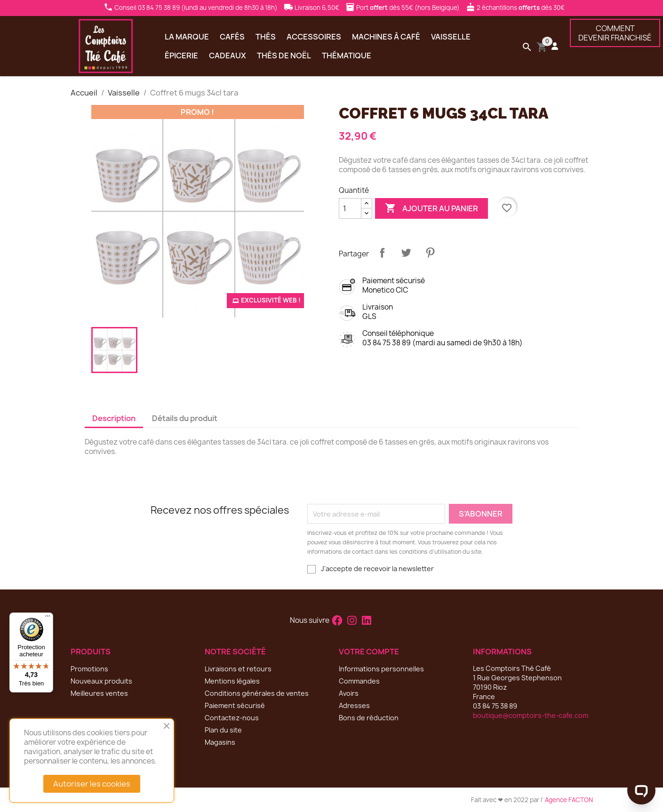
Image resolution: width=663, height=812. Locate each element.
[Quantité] (350, 208)
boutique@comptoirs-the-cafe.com (531, 715)
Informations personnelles (381, 669)
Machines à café (386, 37)
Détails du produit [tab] (185, 418)
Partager (382, 253)
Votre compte (369, 652)
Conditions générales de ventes (257, 693)
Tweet (406, 253)
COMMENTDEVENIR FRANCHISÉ (615, 33)
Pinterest (430, 253)
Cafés (232, 37)
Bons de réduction (369, 718)
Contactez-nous (232, 718)
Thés (266, 37)
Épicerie (181, 56)
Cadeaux (228, 56)
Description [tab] (114, 418)
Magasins (220, 742)
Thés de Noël (284, 56)
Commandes (359, 681)
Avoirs (349, 693)
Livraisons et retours (238, 669)
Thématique (347, 56)
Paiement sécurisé (235, 705)
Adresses (354, 705)
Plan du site (223, 730)
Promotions (89, 669)
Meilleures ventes (99, 693)
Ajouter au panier (431, 208)
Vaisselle (451, 37)
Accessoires (314, 37)
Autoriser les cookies (92, 784)
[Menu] (48, 618)
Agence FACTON (569, 800)
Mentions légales (232, 681)
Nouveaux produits (101, 681)
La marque (187, 37)
